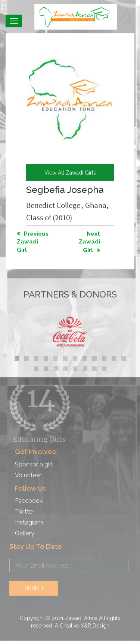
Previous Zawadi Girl (33, 241)
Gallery (25, 530)
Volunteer (28, 472)
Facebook (29, 498)
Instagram (29, 519)
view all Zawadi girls (70, 172)
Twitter (25, 509)
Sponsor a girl (34, 461)
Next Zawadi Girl (89, 242)
